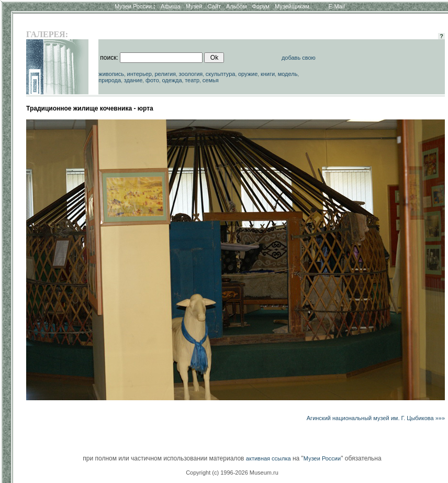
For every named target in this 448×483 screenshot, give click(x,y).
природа (110, 80)
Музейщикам (292, 6)
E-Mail (337, 6)
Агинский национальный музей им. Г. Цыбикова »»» (376, 418)
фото (152, 80)
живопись (111, 74)
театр (192, 80)
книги (268, 74)
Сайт (214, 6)
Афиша (171, 6)
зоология (191, 74)
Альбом (236, 6)
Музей (194, 6)
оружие (248, 74)
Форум (260, 6)
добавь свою (299, 58)
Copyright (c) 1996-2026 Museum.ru (232, 473)
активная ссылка (268, 458)
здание (133, 80)
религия (165, 74)
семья (211, 80)
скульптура (221, 74)
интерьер (139, 74)
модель (288, 74)
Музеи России (135, 6)
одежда (172, 80)
